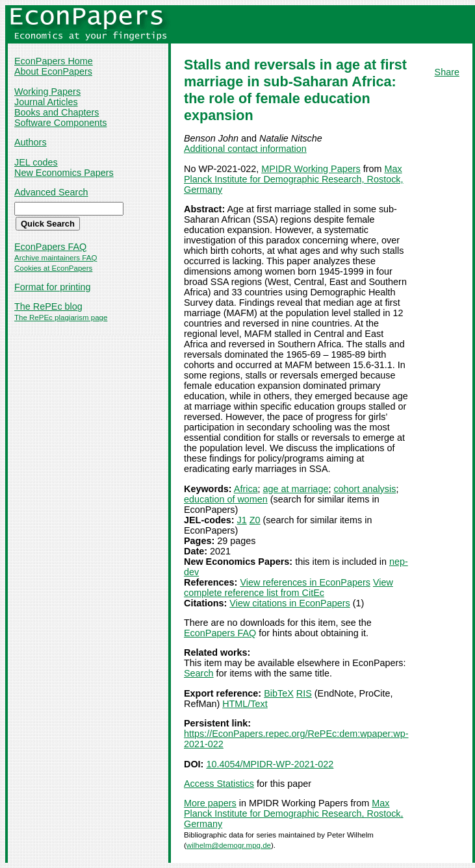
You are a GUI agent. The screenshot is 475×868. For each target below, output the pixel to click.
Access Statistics (219, 784)
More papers (210, 803)
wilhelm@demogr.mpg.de (229, 845)
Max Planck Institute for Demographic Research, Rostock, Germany (294, 179)
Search (199, 673)
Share (447, 72)
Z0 (255, 520)
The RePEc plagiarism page (61, 317)
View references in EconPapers (305, 582)
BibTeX (279, 693)
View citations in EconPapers (289, 603)
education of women (226, 499)
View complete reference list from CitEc (289, 588)
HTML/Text (245, 704)
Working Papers (47, 92)
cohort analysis (365, 489)
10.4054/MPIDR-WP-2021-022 (270, 764)
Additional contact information (245, 149)
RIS (304, 693)
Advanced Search (51, 192)
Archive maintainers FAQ (56, 258)
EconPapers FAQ (50, 247)
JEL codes (36, 162)
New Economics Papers (64, 173)
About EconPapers (53, 71)
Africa (246, 489)
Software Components (60, 123)
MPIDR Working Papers (311, 169)
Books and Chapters (57, 112)
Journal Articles (46, 102)
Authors (31, 142)
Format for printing (53, 287)
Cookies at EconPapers (53, 268)
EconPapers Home (54, 61)
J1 (242, 520)
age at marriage (296, 489)
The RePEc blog (48, 306)
